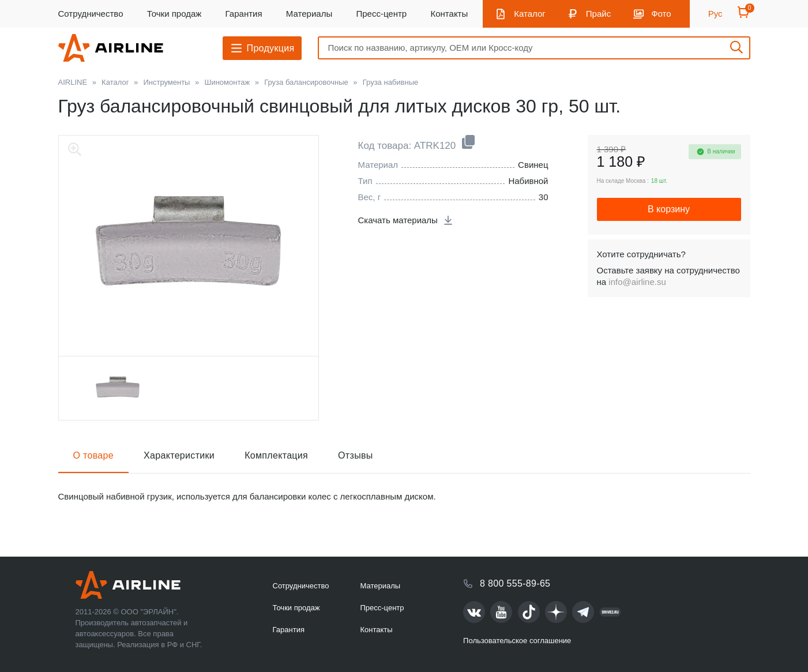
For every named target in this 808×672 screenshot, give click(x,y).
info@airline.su (637, 282)
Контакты (449, 14)
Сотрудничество (91, 14)
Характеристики (179, 455)
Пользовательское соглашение (517, 641)
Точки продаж (174, 14)
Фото (661, 14)
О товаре (94, 455)
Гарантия (244, 14)
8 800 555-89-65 (515, 583)
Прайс (598, 14)
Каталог (530, 14)
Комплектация (276, 455)
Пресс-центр (381, 14)
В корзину (669, 209)
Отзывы (356, 455)
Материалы (309, 14)
